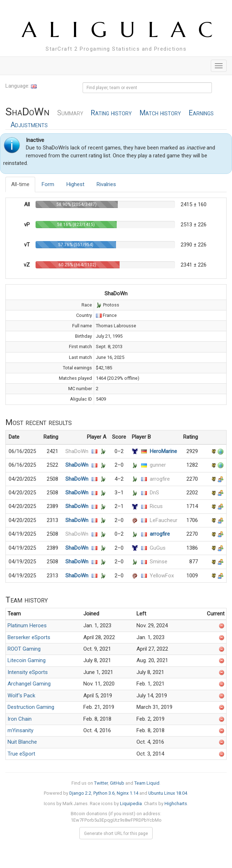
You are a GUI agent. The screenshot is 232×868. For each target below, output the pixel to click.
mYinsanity (20, 730)
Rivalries (106, 184)
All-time (20, 184)
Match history (160, 113)
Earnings (201, 113)
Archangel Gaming (29, 684)
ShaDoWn (77, 451)
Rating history (111, 113)
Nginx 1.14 (127, 793)
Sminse (159, 562)
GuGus (158, 548)
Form (48, 184)
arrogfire (160, 479)
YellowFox (162, 576)
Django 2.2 (80, 793)
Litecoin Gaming (27, 660)
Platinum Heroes (27, 625)
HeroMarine (163, 451)
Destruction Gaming (31, 707)
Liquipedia (131, 804)
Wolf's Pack (21, 696)
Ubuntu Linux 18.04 (168, 793)
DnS (154, 493)
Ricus (156, 506)
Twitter (101, 783)
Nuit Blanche (22, 742)
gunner (158, 465)
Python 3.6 (104, 793)
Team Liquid (147, 783)
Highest (75, 184)
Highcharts (176, 804)
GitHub (117, 783)
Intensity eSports (28, 672)
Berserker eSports (29, 637)
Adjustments (29, 125)
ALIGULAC (124, 30)
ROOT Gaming (24, 649)
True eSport (21, 754)
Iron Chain (20, 719)
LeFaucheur (164, 520)
